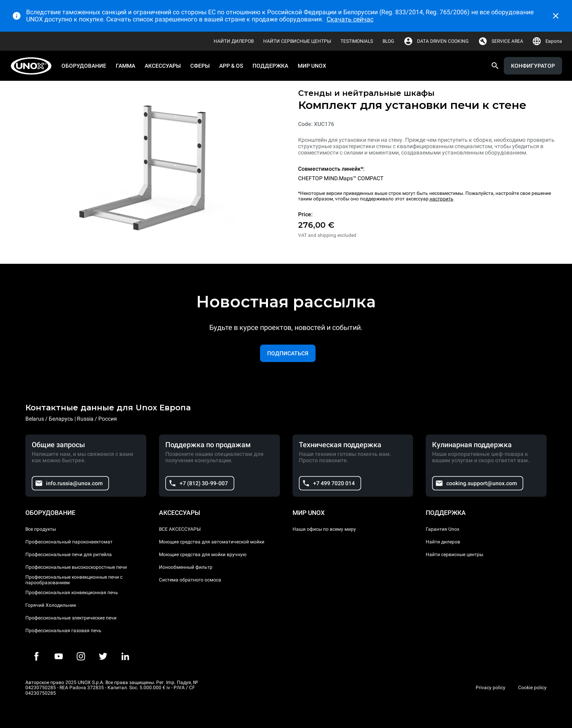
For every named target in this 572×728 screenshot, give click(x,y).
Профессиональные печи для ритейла (69, 555)
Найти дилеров (443, 542)
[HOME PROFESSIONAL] (33, 66)
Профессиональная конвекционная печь (72, 593)
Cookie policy (532, 688)
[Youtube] (59, 656)
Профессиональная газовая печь (63, 631)
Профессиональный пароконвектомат (69, 542)
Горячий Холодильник (51, 605)
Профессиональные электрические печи (71, 618)
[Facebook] (36, 656)
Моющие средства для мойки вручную (203, 555)
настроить (442, 199)
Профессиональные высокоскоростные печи (76, 567)
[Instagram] (81, 656)
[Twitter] (103, 656)
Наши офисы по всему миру (324, 529)
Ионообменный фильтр (186, 567)
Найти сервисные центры (454, 555)
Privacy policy (491, 688)
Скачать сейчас (350, 19)
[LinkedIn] (125, 656)
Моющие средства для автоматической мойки (212, 542)
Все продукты (41, 529)
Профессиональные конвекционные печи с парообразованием (74, 580)
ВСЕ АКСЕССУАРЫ (180, 529)
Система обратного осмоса (190, 580)
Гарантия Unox (443, 529)
